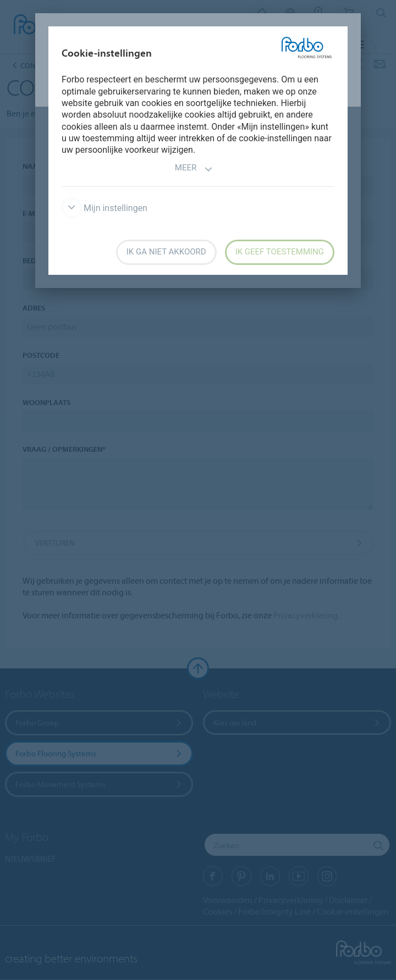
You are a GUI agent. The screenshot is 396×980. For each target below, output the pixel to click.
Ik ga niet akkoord (166, 252)
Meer (194, 169)
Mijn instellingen (105, 208)
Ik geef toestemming (280, 252)
